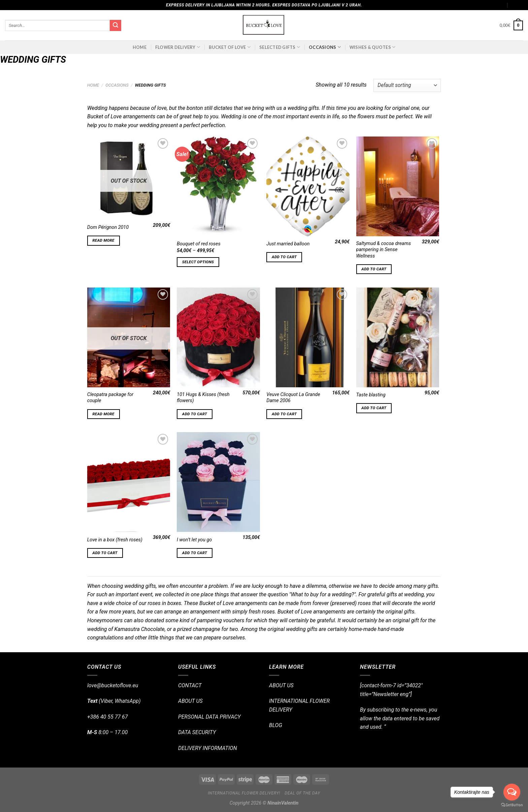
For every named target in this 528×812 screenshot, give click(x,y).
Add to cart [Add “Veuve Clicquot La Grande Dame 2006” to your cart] (284, 414)
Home (140, 47)
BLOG (276, 725)
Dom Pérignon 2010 (108, 227)
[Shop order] (407, 85)
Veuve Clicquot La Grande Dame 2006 (293, 398)
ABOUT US (190, 701)
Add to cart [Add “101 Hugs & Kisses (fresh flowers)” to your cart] (195, 414)
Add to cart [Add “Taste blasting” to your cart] (374, 408)
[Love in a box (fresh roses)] (129, 482)
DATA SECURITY (197, 732)
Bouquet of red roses (199, 244)
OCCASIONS (325, 47)
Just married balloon (288, 244)
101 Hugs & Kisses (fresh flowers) (203, 398)
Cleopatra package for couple (110, 398)
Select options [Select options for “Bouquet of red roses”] (198, 262)
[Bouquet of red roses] (218, 186)
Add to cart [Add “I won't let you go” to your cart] (195, 553)
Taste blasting (371, 395)
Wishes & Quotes (372, 47)
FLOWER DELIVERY (178, 47)
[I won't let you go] (218, 482)
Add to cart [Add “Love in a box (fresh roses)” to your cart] (105, 553)
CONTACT (190, 685)
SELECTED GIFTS (280, 47)
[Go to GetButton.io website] (512, 805)
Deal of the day (302, 793)
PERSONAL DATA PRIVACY (209, 717)
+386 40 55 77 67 (107, 717)
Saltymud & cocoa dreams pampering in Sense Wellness (384, 250)
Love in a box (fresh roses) (115, 540)
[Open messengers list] (512, 792)
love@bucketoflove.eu (113, 685)
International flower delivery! (244, 793)
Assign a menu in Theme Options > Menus (463, 5)
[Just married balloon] (308, 186)
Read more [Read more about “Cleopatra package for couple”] (104, 414)
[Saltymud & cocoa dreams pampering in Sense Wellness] (398, 186)
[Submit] (115, 26)
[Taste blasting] (398, 337)
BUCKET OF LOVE (230, 47)
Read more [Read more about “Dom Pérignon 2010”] (104, 240)
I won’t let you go (194, 540)
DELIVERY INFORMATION (208, 748)
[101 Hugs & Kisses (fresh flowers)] (218, 337)
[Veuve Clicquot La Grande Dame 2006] (308, 337)
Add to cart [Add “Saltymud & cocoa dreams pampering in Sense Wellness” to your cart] (374, 269)
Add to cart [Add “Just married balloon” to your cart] (284, 257)
